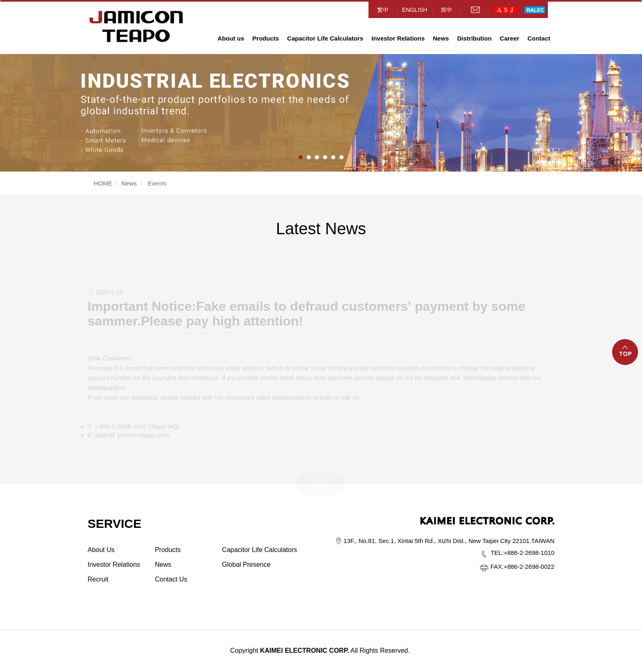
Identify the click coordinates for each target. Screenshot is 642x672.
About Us (101, 550)
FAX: (497, 567)
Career (510, 38)
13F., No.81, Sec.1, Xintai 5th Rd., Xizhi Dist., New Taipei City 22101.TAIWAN (449, 541)
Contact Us (171, 579)
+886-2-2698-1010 (522, 553)
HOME (136, 26)
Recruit (98, 579)
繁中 (383, 10)
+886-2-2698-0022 (522, 567)
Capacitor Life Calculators (325, 38)
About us (231, 38)
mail (475, 10)
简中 (446, 10)
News (441, 38)
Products (266, 38)
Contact (539, 38)
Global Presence (246, 565)
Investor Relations (398, 38)
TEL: (497, 553)
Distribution (474, 38)
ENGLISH (415, 10)
